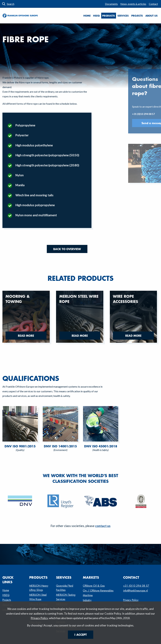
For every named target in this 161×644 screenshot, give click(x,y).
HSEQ (96, 16)
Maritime (88, 595)
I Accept (81, 635)
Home (87, 16)
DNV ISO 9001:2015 (20, 446)
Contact (153, 4)
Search (11, 4)
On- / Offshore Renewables (98, 591)
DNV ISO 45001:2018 (101, 446)
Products (109, 16)
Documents (111, 4)
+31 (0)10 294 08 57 (136, 586)
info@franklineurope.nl (135, 591)
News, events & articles (133, 4)
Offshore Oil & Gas (94, 586)
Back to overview (67, 249)
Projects (137, 16)
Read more (26, 336)
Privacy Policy (39, 618)
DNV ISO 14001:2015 (60, 446)
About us (151, 16)
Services (123, 16)
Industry (87, 600)
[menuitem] (111, 4)
